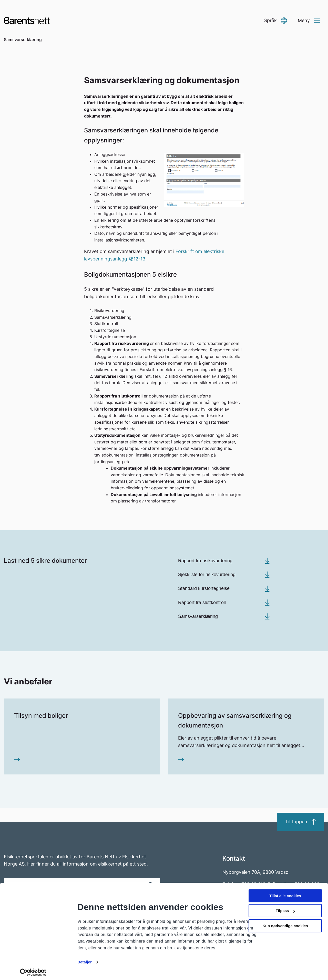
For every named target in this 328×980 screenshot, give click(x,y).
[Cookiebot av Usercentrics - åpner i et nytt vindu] (33, 970)
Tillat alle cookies (285, 893)
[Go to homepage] (27, 21)
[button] (276, 21)
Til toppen (301, 822)
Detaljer (85, 960)
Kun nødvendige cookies (285, 923)
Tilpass (285, 908)
